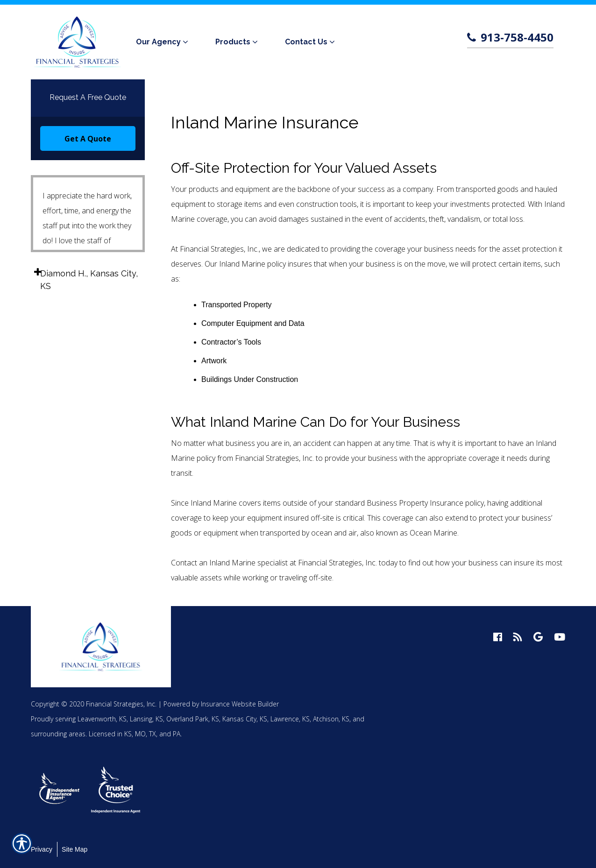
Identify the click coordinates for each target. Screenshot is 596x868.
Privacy (42, 849)
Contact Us (306, 42)
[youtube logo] (560, 637)
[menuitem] (164, 42)
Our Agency (158, 42)
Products (233, 42)
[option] (60, 790)
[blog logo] (518, 637)
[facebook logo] (498, 637)
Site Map (74, 849)
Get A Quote (88, 139)
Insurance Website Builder (240, 704)
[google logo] (538, 637)
